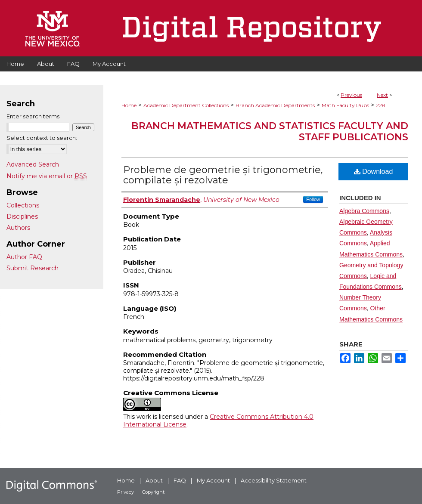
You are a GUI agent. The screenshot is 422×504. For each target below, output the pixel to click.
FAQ (180, 480)
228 (381, 105)
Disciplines (22, 216)
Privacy (126, 492)
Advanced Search (33, 164)
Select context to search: (42, 138)
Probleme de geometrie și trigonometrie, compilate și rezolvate (223, 175)
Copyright (153, 492)
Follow (313, 199)
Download (374, 172)
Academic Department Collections (186, 105)
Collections (23, 205)
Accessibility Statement (274, 480)
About (154, 480)
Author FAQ (24, 257)
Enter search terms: (34, 116)
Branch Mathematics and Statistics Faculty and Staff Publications (270, 131)
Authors (18, 228)
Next (382, 95)
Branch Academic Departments (275, 105)
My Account (213, 480)
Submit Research (33, 268)
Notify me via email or (47, 176)
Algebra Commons (364, 211)
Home (129, 105)
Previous (351, 95)
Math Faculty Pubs (345, 105)
